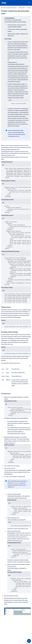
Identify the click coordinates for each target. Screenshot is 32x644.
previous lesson (20, 146)
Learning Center (22, 8)
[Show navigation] (29, 641)
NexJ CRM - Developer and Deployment (9, 8)
